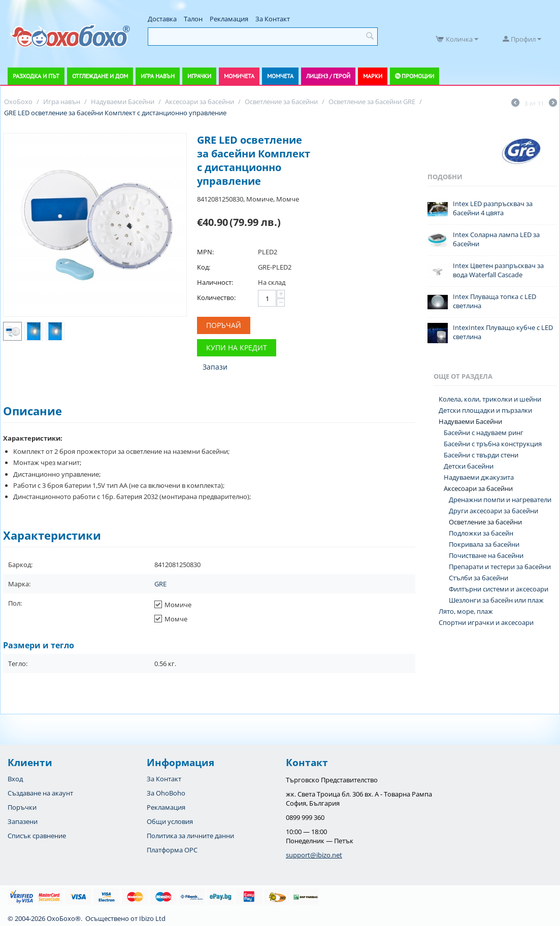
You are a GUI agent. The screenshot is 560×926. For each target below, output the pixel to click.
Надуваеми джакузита (479, 477)
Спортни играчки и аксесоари (486, 622)
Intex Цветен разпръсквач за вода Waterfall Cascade (498, 270)
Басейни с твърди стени (481, 455)
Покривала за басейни (484, 544)
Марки (373, 76)
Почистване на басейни (486, 555)
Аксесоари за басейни (478, 488)
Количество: (216, 297)
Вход (15, 779)
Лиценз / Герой (328, 76)
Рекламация (229, 19)
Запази (215, 367)
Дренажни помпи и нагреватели (500, 500)
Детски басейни (469, 466)
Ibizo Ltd (152, 918)
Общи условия (170, 821)
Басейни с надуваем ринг (484, 433)
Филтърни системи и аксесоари (499, 589)
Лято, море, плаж (466, 611)
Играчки (199, 76)
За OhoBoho (166, 793)
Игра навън (158, 76)
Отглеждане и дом (100, 76)
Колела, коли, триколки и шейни (490, 399)
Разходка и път (36, 76)
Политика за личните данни (190, 836)
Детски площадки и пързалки (485, 410)
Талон (193, 19)
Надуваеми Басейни (470, 421)
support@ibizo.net (314, 855)
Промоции (418, 76)
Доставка (162, 19)
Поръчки (22, 807)
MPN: (205, 252)
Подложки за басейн (481, 533)
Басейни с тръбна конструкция (493, 444)
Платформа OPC (172, 850)
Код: (204, 267)
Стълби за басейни (479, 578)
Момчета (280, 76)
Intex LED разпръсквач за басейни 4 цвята (493, 208)
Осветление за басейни (485, 522)
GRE (160, 584)
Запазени (23, 821)
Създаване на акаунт (40, 793)
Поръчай (224, 325)
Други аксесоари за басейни (493, 511)
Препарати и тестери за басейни (500, 567)
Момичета (239, 76)
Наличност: (215, 282)
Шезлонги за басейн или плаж (496, 600)
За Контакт (273, 19)
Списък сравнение (37, 836)
